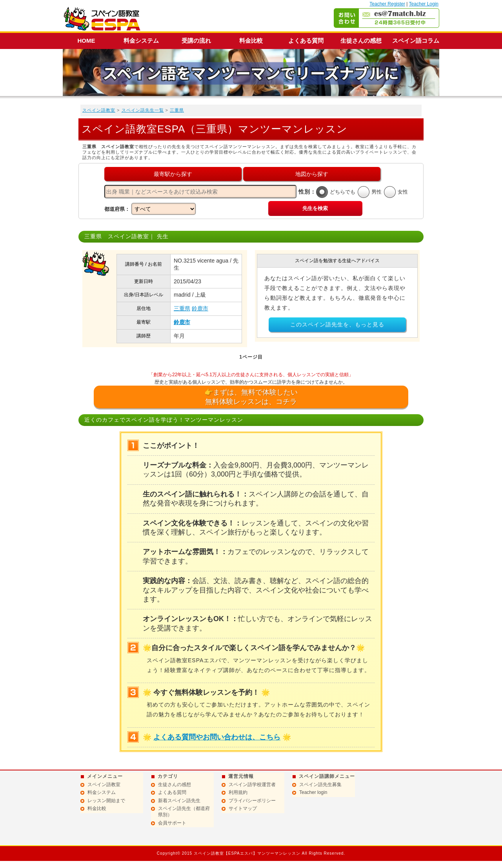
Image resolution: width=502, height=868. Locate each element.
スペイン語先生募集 (320, 785)
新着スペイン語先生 (179, 801)
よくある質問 (306, 41)
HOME (86, 41)
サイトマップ (243, 808)
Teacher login (313, 792)
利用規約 (238, 792)
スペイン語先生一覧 (143, 110)
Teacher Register (387, 4)
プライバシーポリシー (252, 801)
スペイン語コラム (416, 41)
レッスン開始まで (106, 801)
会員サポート (172, 823)
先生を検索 (315, 208)
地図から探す (312, 174)
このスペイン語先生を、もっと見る (337, 324)
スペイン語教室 (99, 110)
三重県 (177, 110)
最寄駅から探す (173, 174)
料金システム (141, 41)
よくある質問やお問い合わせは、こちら (217, 737)
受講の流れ (196, 41)
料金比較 (251, 41)
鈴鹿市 (200, 308)
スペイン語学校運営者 (252, 785)
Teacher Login (424, 4)
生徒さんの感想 (361, 41)
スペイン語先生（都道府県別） (184, 812)
